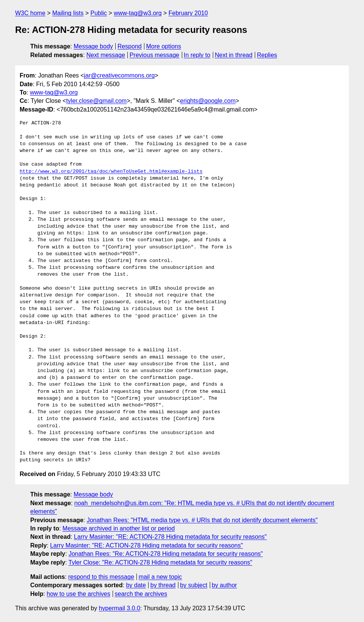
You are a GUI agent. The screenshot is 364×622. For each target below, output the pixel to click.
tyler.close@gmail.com (96, 101)
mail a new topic (160, 577)
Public (99, 13)
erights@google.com (208, 101)
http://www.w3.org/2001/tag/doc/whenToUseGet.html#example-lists (111, 172)
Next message (106, 55)
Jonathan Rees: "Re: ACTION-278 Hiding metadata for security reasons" (166, 554)
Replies (267, 55)
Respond (130, 46)
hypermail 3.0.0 (119, 608)
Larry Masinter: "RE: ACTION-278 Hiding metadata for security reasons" (170, 537)
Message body (93, 46)
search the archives (141, 594)
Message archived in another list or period (118, 528)
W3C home (30, 13)
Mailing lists (68, 13)
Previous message (155, 55)
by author (224, 585)
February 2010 (188, 13)
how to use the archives (79, 594)
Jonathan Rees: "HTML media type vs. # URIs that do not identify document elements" (202, 520)
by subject (194, 585)
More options (164, 46)
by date (136, 585)
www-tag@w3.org (138, 13)
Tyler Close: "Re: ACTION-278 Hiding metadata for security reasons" (160, 562)
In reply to (197, 55)
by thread (163, 585)
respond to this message (101, 577)
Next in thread (234, 55)
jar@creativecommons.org (119, 75)
